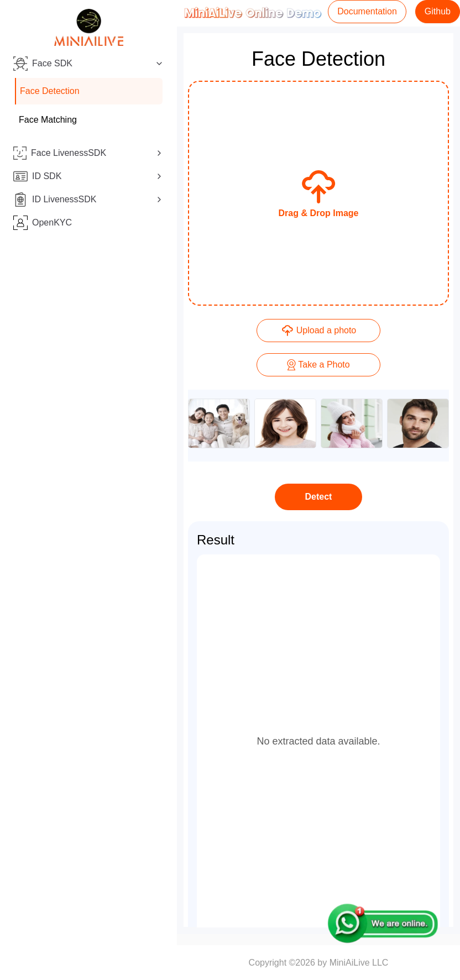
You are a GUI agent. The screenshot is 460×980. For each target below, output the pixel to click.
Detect (319, 497)
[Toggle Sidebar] (177, 490)
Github (438, 11)
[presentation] (318, 193)
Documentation (367, 11)
